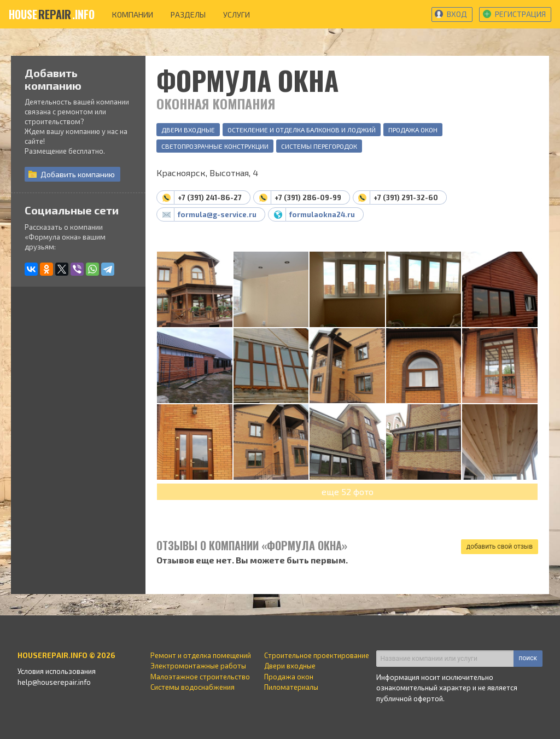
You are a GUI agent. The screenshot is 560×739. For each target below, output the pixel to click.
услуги (237, 14)
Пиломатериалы (291, 687)
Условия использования (57, 671)
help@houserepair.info (54, 682)
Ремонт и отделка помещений (201, 655)
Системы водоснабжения (192, 687)
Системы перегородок (319, 146)
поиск (528, 658)
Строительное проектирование (317, 655)
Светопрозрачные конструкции (215, 146)
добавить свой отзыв (500, 546)
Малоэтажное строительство (200, 677)
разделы (188, 14)
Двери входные (188, 130)
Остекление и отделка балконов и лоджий (302, 130)
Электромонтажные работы (198, 666)
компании (133, 14)
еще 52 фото (348, 491)
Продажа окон (413, 130)
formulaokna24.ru (322, 214)
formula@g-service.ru (217, 214)
